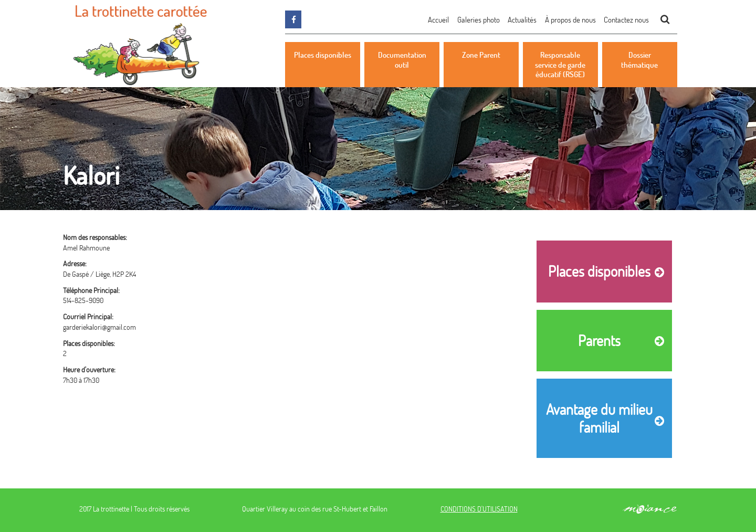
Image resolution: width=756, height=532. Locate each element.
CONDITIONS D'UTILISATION (479, 509)
